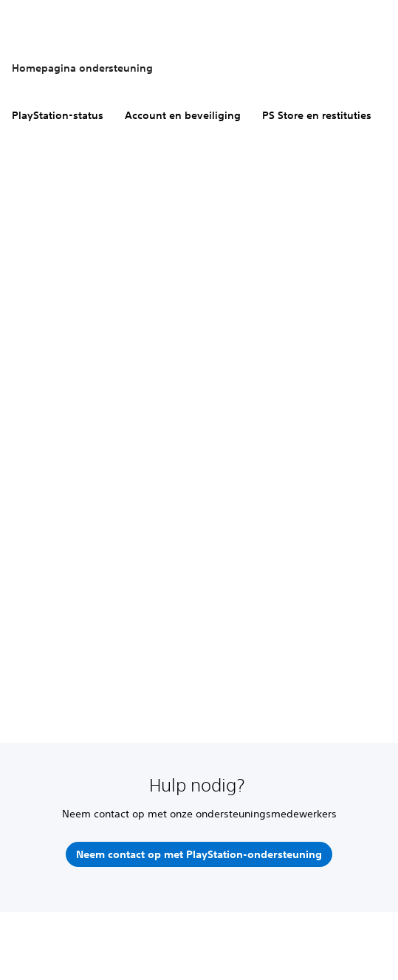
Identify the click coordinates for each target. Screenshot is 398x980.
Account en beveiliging (183, 115)
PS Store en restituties (317, 115)
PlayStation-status (58, 115)
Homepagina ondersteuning (82, 68)
